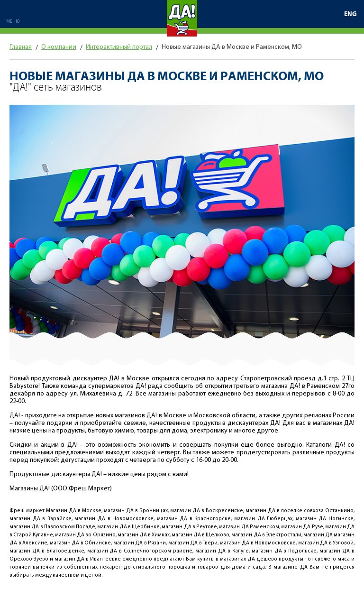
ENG (350, 14)
